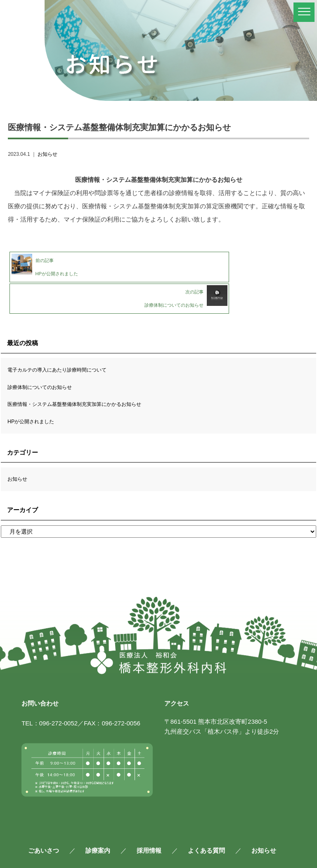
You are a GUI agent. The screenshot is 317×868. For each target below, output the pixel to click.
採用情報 (149, 817)
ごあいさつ (44, 817)
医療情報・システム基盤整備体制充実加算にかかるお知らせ (85, 371)
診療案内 (98, 817)
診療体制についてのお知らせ (45, 354)
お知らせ (47, 154)
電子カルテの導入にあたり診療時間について (65, 337)
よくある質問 (206, 817)
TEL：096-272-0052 (50, 690)
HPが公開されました (34, 388)
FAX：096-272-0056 (112, 690)
